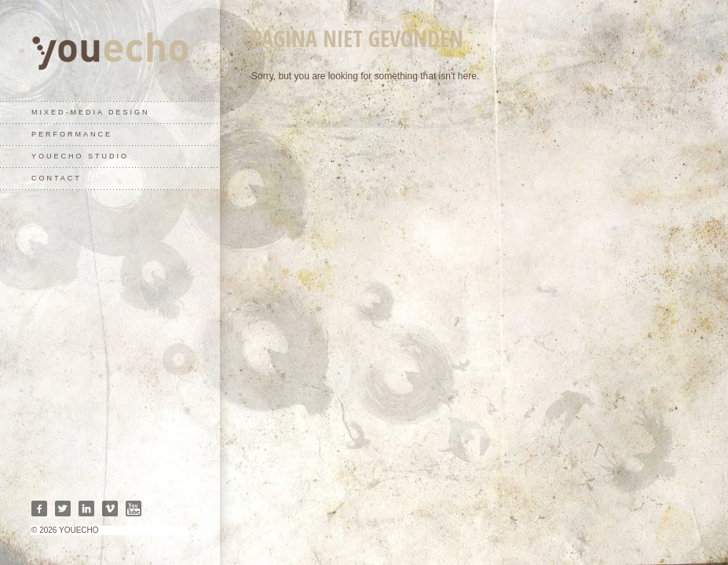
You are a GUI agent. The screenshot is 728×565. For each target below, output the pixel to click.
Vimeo (110, 508)
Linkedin (86, 508)
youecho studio (80, 156)
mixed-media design (91, 112)
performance (72, 134)
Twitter (63, 508)
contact (57, 178)
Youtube (134, 508)
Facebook (39, 508)
